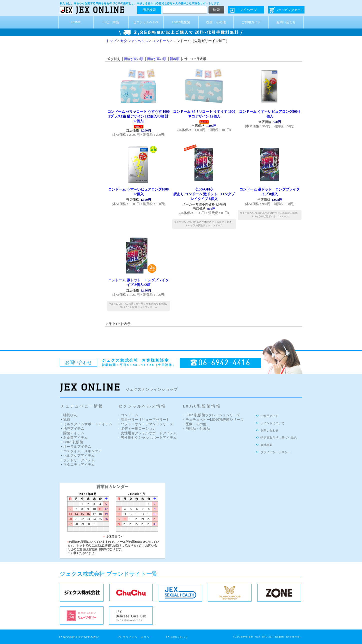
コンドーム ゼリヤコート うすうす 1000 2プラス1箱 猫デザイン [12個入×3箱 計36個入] (139, 116)
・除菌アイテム (72, 433)
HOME (76, 22)
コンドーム (161, 41)
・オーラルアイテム (75, 447)
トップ (111, 41)
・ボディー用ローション (136, 429)
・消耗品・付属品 (196, 429)
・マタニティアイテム (77, 465)
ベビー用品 (111, 22)
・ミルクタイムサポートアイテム (86, 424)
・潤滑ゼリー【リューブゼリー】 (143, 420)
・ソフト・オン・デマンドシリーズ (145, 424)
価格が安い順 (133, 59)
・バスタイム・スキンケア (81, 451)
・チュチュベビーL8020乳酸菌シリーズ (213, 420)
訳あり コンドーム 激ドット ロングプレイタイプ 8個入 (204, 194)
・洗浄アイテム (72, 429)
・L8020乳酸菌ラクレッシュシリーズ (211, 415)
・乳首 (65, 420)
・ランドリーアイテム (77, 460)
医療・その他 (216, 22)
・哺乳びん (68, 415)
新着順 (175, 59)
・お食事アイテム (74, 438)
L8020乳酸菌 (181, 22)
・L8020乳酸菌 (71, 442)
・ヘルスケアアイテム (77, 456)
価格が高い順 (156, 59)
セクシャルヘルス (146, 22)
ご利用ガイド (251, 22)
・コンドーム (128, 415)
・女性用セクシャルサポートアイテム (147, 433)
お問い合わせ (286, 22)
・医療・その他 (194, 424)
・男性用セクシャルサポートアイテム (147, 438)
